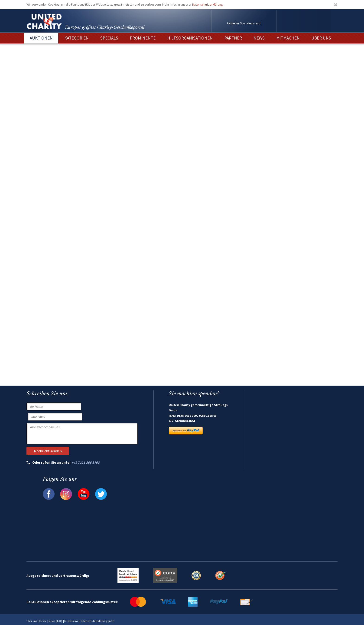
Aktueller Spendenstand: (244, 23)
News (52, 621)
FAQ (60, 621)
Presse (43, 621)
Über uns (32, 621)
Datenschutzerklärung (208, 4)
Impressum (71, 621)
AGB (112, 621)
